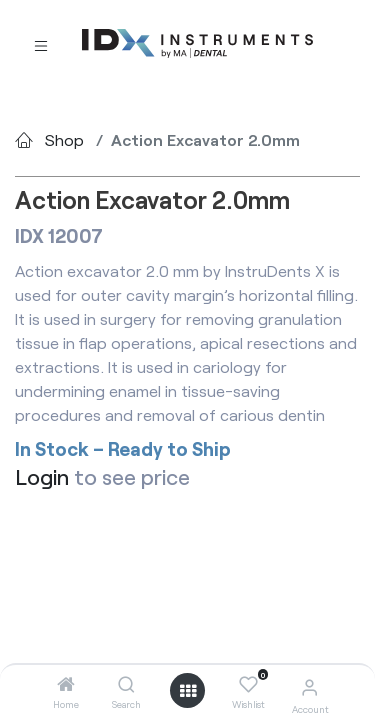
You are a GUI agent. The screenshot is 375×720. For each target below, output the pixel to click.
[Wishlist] (248, 685)
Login (42, 476)
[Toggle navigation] (41, 44)
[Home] (66, 684)
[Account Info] (309, 686)
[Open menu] (188, 691)
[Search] (126, 684)
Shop (64, 139)
